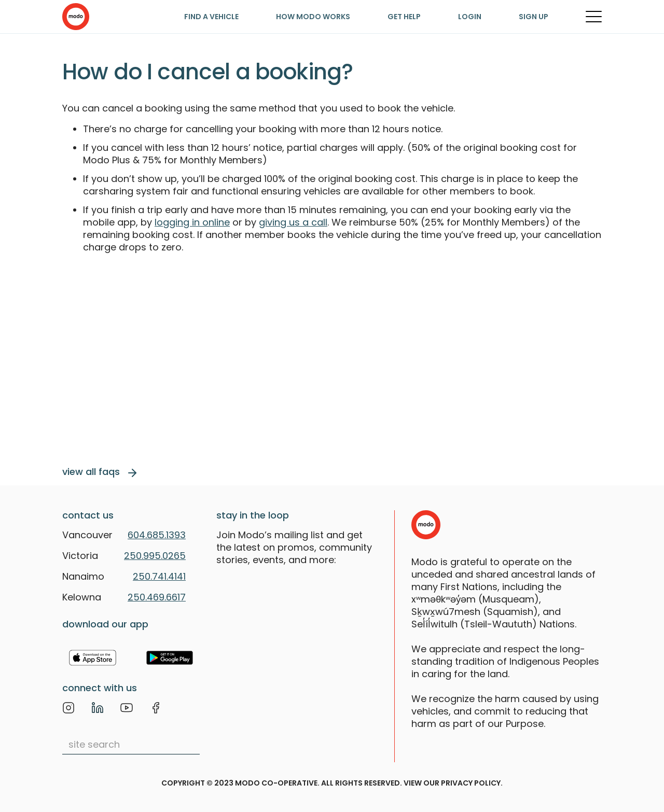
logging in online (192, 222)
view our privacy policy (452, 783)
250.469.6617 (157, 597)
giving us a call (293, 222)
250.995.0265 (155, 556)
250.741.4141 (159, 576)
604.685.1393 (157, 535)
